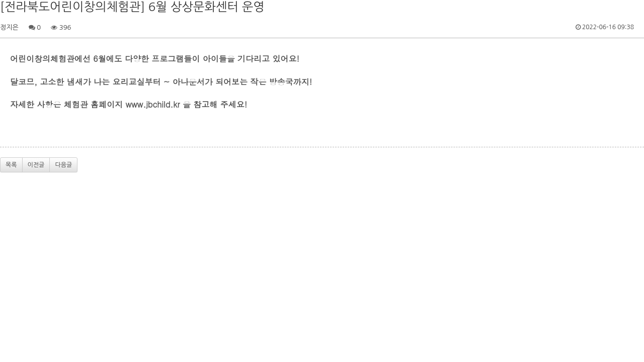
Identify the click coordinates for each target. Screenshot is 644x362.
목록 (11, 165)
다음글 (63, 165)
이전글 (36, 165)
